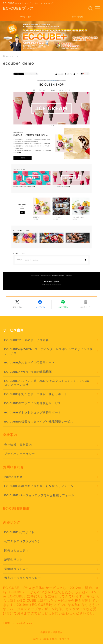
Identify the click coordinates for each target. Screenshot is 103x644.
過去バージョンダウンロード (24, 578)
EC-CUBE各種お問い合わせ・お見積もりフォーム (39, 486)
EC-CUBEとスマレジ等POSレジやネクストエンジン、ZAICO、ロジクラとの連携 (48, 383)
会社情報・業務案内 (18, 445)
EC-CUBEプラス (18, 8)
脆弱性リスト (13, 560)
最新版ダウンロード (18, 569)
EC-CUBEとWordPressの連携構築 (28, 372)
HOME (7, 623)
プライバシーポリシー (20, 454)
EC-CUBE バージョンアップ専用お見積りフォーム (39, 495)
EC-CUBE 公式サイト (19, 532)
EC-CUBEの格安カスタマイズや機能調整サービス (39, 422)
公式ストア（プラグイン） (23, 541)
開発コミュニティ (17, 551)
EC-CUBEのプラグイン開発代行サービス (33, 403)
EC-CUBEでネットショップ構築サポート (33, 413)
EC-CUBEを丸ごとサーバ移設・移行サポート (36, 394)
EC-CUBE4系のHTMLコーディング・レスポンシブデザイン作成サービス (48, 351)
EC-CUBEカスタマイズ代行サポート (30, 363)
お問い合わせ (13, 477)
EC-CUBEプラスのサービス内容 (27, 340)
